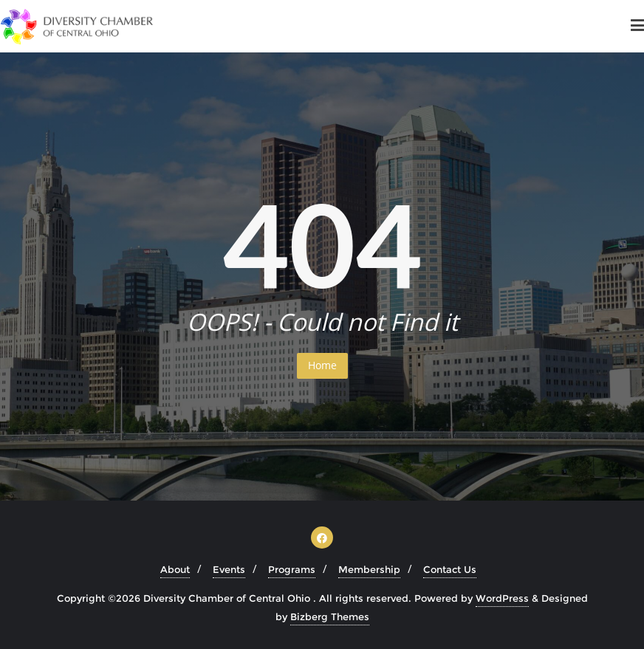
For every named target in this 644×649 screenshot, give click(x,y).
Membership (369, 569)
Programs (292, 569)
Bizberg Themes (330, 617)
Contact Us (450, 569)
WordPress (502, 598)
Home (322, 365)
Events (229, 569)
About (175, 569)
